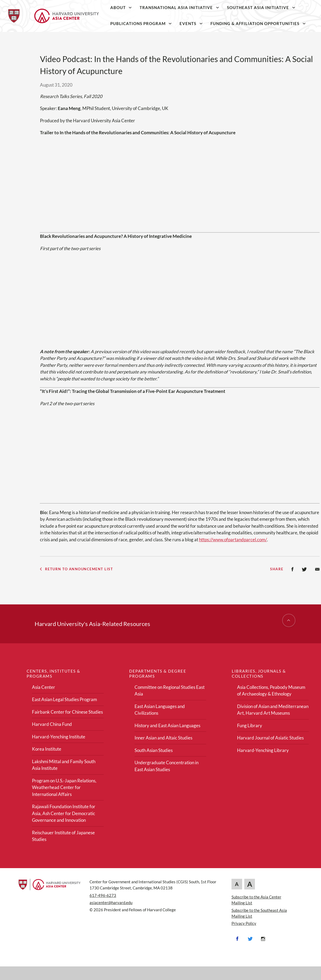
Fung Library (250, 725)
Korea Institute (47, 749)
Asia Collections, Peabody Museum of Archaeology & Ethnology (271, 691)
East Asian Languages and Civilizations (160, 710)
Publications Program (138, 23)
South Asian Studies (154, 750)
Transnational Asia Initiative (176, 7)
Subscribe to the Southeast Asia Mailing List (259, 913)
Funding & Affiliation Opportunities (255, 23)
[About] (130, 7)
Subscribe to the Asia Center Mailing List (256, 900)
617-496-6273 (103, 895)
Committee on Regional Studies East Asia (170, 691)
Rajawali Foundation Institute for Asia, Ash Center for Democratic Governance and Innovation (64, 813)
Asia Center (44, 687)
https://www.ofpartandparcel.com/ (233, 540)
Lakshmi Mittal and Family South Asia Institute (64, 765)
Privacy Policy (244, 923)
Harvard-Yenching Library (263, 750)
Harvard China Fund (52, 724)
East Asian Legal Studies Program (64, 699)
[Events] (201, 23)
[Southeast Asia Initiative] (294, 7)
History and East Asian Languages (167, 725)
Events (188, 23)
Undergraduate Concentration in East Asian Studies (166, 766)
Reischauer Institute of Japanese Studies (63, 836)
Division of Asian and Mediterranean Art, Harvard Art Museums (273, 710)
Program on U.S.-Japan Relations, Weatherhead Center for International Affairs (64, 787)
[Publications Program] (170, 23)
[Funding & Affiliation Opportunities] (304, 23)
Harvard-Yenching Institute (59, 737)
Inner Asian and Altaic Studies (163, 738)
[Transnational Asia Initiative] (218, 7)
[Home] (53, 16)
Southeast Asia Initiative (258, 7)
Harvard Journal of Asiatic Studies (270, 738)
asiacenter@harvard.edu (111, 902)
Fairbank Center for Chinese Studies (67, 712)
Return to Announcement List (76, 569)
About (118, 7)
